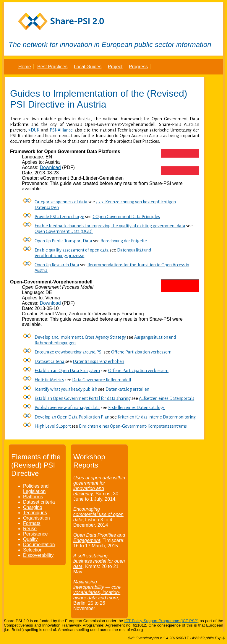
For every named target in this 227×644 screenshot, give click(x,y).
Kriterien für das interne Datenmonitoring (157, 417)
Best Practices (52, 67)
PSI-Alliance (61, 130)
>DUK (34, 130)
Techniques (35, 513)
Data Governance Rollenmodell (102, 380)
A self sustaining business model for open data (99, 561)
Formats (32, 523)
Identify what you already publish (66, 389)
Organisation (37, 518)
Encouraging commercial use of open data (98, 514)
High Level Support (53, 426)
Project (115, 67)
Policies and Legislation (36, 489)
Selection (33, 550)
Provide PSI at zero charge (59, 217)
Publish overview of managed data (67, 408)
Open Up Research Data (57, 265)
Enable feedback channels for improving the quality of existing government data (110, 226)
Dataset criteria (39, 502)
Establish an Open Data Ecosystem (67, 371)
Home (25, 67)
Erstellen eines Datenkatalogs (136, 408)
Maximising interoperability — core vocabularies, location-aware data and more (97, 590)
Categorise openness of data (61, 202)
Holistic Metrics (49, 380)
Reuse (30, 529)
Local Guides (88, 67)
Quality (30, 539)
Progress (138, 67)
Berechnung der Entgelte (124, 241)
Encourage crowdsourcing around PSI (69, 352)
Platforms (33, 497)
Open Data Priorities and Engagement (99, 538)
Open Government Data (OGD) (64, 231)
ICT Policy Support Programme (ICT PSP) (161, 621)
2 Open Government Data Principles (126, 217)
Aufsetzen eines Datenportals (167, 398)
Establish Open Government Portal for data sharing (83, 398)
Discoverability (38, 555)
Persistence (35, 534)
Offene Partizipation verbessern (141, 352)
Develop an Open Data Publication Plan (72, 417)
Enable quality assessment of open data (72, 250)
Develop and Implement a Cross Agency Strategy (80, 337)
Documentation (39, 545)
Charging (33, 507)
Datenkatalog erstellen (127, 389)
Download (50, 167)
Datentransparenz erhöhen (98, 361)
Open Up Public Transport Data (63, 241)
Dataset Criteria (50, 361)
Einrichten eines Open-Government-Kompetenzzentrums (133, 426)
